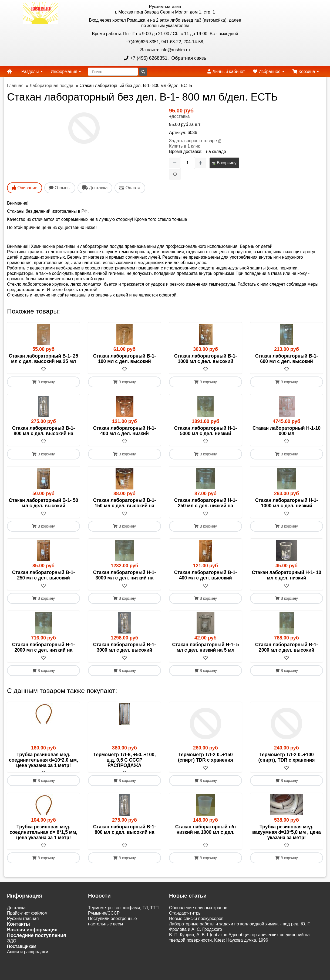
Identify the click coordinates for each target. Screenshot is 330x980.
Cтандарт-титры (185, 919)
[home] (9, 72)
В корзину (224, 163)
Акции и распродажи (28, 957)
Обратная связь (188, 58)
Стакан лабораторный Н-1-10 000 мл (287, 431)
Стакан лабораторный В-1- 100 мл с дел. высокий (125, 359)
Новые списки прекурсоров (196, 924)
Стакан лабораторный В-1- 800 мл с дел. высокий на (44, 431)
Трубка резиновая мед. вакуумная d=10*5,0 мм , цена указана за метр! (287, 838)
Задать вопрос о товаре (193, 141)
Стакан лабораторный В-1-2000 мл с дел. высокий (287, 647)
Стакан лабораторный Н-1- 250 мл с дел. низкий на (206, 503)
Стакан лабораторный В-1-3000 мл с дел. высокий (125, 647)
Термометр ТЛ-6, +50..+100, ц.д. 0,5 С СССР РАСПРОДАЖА (124, 760)
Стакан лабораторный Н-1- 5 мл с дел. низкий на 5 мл (205, 647)
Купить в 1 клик (184, 146)
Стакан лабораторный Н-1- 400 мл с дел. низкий (125, 431)
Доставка (16, 913)
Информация (66, 71)
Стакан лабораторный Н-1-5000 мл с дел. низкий (206, 431)
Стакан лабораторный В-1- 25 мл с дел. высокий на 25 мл (44, 359)
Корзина (306, 71)
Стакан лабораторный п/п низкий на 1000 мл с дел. (206, 835)
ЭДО (12, 947)
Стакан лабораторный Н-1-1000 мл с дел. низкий (287, 503)
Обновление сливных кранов (198, 913)
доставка (181, 116)
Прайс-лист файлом (27, 919)
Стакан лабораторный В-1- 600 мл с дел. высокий (287, 359)
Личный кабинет (226, 71)
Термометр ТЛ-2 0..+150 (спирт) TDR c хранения (206, 757)
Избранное (269, 71)
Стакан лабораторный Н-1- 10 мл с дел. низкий (287, 575)
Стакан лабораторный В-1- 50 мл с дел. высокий (44, 503)
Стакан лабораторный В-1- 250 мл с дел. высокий (44, 575)
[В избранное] (175, 174)
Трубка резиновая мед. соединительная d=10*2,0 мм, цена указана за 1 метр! (43, 760)
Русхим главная (23, 924)
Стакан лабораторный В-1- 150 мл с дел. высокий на (125, 503)
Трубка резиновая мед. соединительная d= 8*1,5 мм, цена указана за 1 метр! (43, 838)
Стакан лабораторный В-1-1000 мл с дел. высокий (206, 359)
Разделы (32, 71)
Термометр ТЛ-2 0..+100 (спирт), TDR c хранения (287, 757)
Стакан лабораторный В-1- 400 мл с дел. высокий (206, 575)
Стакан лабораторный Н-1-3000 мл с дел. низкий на (125, 575)
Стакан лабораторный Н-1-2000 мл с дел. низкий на (44, 647)
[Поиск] (113, 72)
